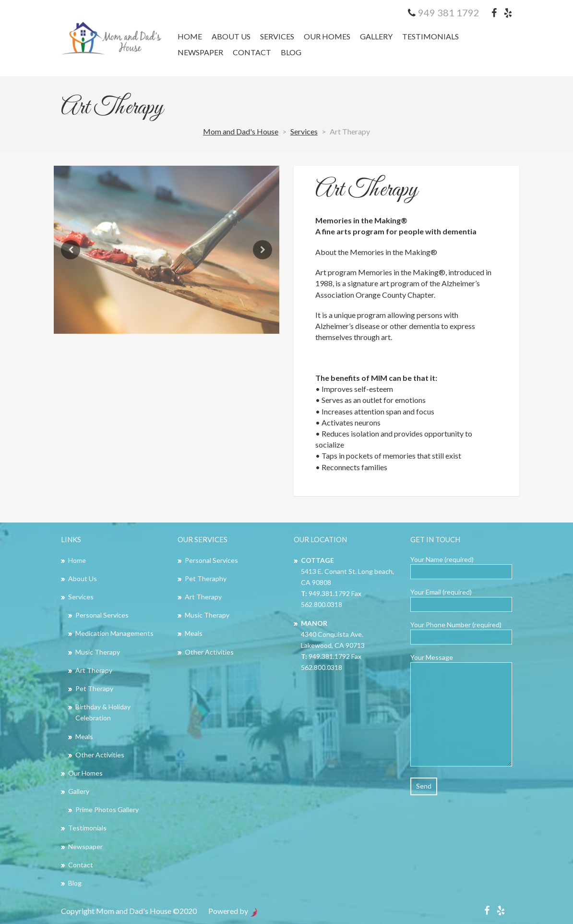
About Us (231, 36)
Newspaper (200, 52)
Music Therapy (98, 652)
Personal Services (102, 615)
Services (277, 36)
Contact (252, 52)
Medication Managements (114, 633)
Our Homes (327, 36)
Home (190, 36)
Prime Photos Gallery (107, 809)
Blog (291, 52)
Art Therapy (366, 190)
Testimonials (430, 36)
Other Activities (100, 755)
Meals (84, 736)
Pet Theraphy (206, 578)
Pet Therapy (94, 688)
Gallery (376, 36)
